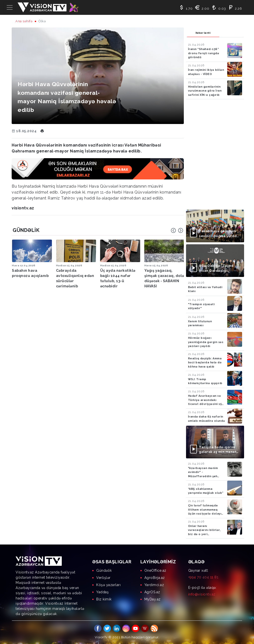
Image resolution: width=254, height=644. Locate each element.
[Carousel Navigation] (177, 230)
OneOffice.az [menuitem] (155, 570)
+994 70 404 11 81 (203, 577)
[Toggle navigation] (10, 7)
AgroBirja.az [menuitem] (155, 578)
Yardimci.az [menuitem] (154, 585)
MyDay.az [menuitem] (153, 599)
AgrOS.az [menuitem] (152, 592)
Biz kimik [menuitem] (104, 599)
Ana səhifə (24, 21)
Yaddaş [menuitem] (102, 592)
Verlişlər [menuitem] (103, 578)
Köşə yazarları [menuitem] (108, 585)
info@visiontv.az (202, 594)
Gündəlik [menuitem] (104, 570)
